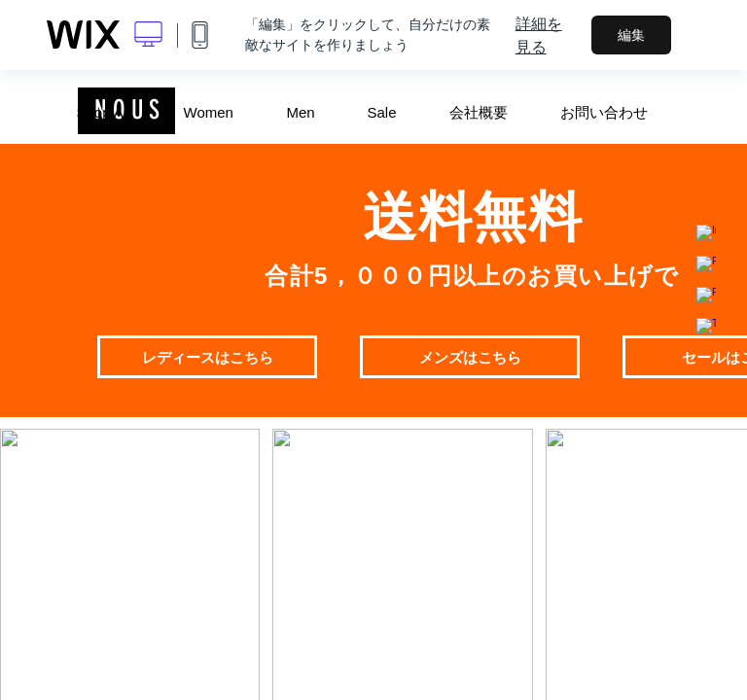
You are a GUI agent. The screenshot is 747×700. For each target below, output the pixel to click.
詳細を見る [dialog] (539, 35)
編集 (631, 35)
